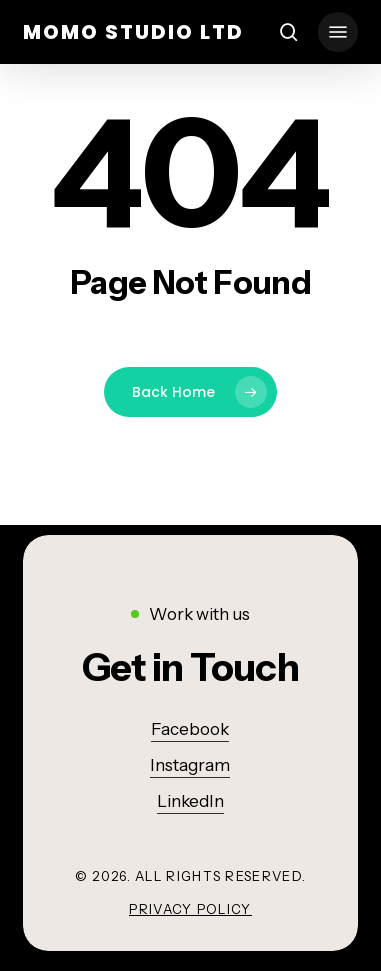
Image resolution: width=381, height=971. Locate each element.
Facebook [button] (190, 729)
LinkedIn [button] (190, 801)
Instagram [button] (190, 765)
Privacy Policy (190, 909)
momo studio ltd (133, 32)
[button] (338, 32)
